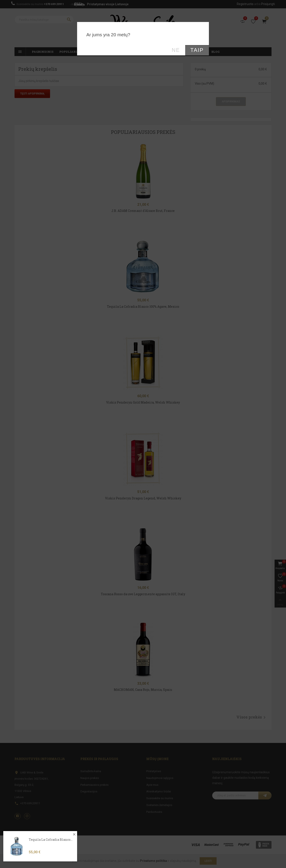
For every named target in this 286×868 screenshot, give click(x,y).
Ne (176, 50)
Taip (197, 50)
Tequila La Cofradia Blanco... (51, 848)
